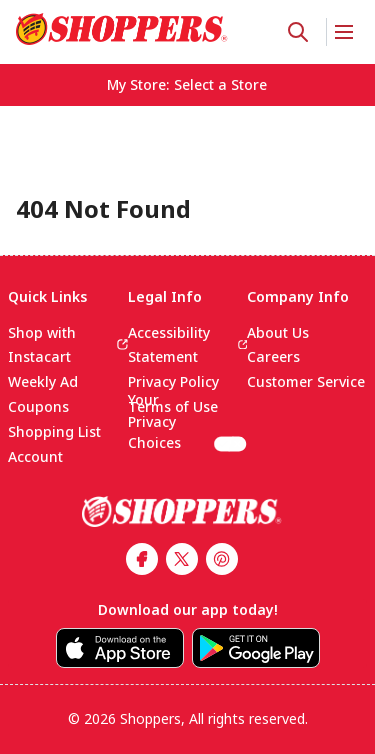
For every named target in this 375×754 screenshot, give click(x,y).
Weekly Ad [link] (43, 381)
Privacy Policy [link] (173, 381)
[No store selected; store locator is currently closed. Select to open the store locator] (220, 85)
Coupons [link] (38, 406)
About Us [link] (278, 332)
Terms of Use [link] (173, 406)
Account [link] (35, 456)
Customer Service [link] (306, 381)
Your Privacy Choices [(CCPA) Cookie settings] (188, 435)
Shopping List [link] (54, 431)
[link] (122, 29)
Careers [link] (273, 356)
